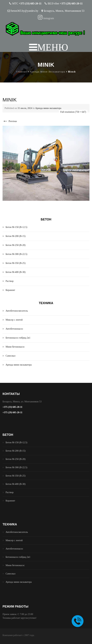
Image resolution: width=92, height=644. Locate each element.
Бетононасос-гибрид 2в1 (18, 338)
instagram (46, 18)
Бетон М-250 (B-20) (16, 245)
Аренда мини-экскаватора (48, 108)
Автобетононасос (14, 329)
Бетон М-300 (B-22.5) (16, 254)
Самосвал (11, 356)
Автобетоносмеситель (17, 311)
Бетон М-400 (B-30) (16, 272)
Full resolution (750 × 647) (73, 112)
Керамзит (10, 290)
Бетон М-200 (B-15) (16, 236)
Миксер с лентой (14, 320)
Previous (10, 121)
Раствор (10, 281)
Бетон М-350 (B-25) (16, 263)
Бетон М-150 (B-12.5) (16, 227)
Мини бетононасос (15, 347)
